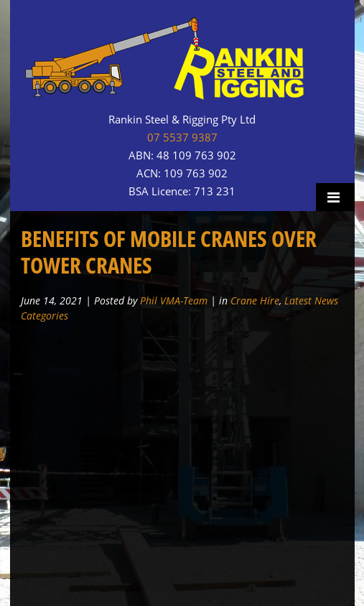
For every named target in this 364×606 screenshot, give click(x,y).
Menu (335, 197)
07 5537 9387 (182, 137)
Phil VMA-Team (174, 300)
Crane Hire (255, 300)
